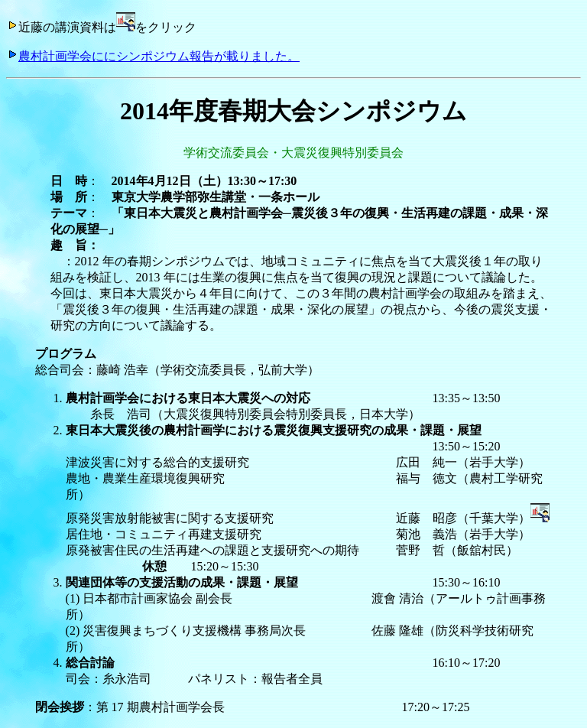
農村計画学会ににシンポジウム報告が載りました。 (153, 56)
